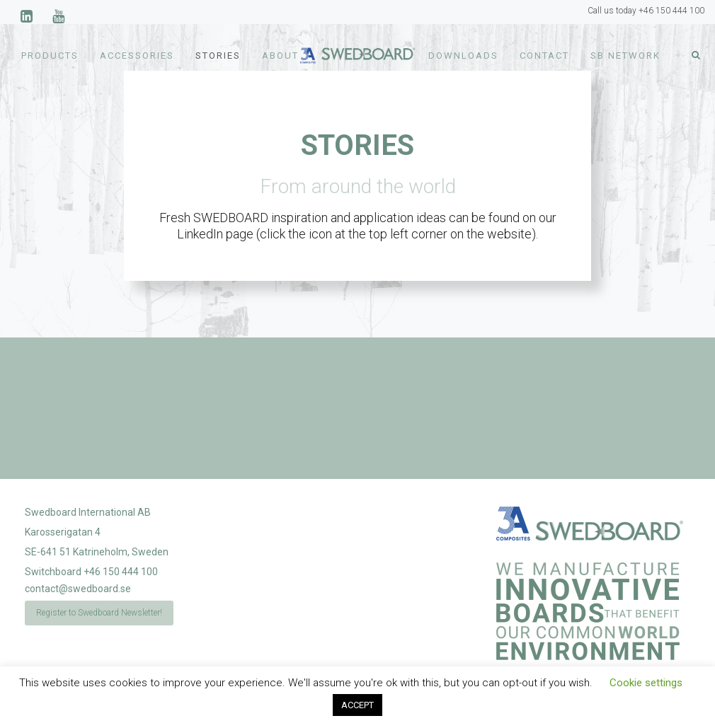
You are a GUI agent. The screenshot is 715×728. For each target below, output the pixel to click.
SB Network (625, 56)
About (280, 56)
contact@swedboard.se (78, 589)
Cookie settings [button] (646, 683)
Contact (544, 56)
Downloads (463, 56)
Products (50, 56)
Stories (218, 56)
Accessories (137, 56)
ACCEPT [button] (357, 705)
